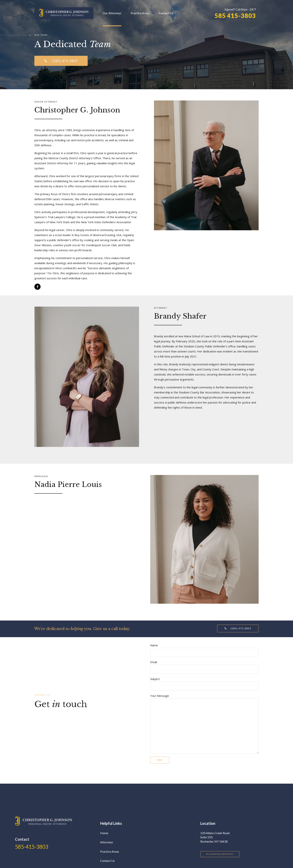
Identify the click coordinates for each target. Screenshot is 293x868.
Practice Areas (140, 13)
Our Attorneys (112, 13)
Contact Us (166, 13)
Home (104, 833)
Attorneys (107, 842)
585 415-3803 (235, 16)
